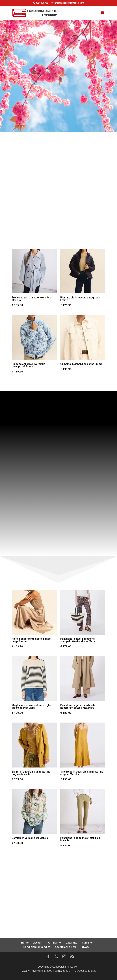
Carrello (87, 943)
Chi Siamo (55, 943)
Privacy (85, 947)
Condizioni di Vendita (37, 947)
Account (38, 943)
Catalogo (71, 943)
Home (25, 943)
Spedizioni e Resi (66, 947)
